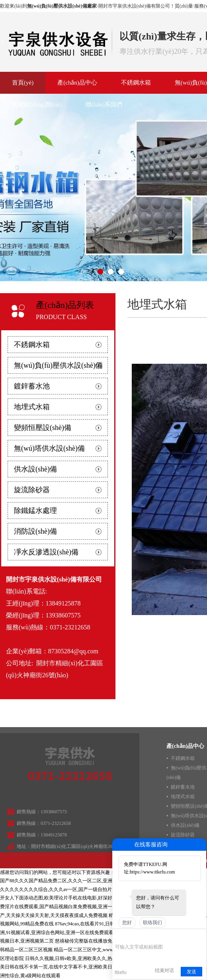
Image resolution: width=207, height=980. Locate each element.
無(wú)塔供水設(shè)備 (49, 448)
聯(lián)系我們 (104, 105)
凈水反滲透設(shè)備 (46, 552)
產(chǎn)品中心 (77, 83)
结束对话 (164, 970)
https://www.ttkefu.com (152, 872)
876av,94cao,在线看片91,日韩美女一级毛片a (100, 924)
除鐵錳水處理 (35, 511)
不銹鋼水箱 (136, 83)
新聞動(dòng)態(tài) (37, 105)
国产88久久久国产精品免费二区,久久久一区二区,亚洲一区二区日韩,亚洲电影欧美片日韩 (93, 881)
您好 (127, 923)
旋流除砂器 (32, 490)
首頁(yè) (23, 83)
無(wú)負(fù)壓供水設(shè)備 (58, 365)
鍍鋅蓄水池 (32, 386)
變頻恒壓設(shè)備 (43, 428)
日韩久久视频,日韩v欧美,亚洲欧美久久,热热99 (73, 958)
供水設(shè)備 (35, 469)
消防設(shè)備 (35, 531)
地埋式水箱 (32, 407)
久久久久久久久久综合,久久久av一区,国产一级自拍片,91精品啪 (66, 889)
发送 (191, 972)
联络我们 (152, 923)
